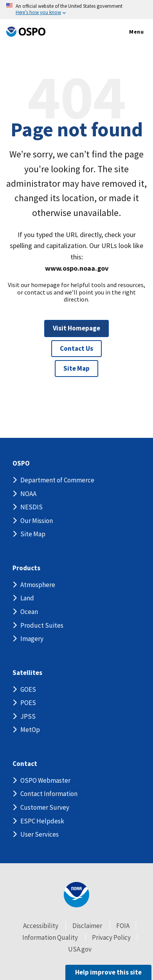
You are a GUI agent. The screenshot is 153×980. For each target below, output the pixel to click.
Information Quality (50, 937)
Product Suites (42, 625)
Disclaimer (87, 926)
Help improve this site (108, 972)
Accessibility (41, 926)
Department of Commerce (57, 480)
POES (28, 703)
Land (27, 598)
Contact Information (49, 794)
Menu (128, 32)
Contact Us (76, 348)
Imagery (32, 639)
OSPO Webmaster (45, 780)
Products (26, 568)
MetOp (30, 730)
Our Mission (37, 521)
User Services (40, 834)
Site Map (76, 368)
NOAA (28, 494)
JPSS (28, 716)
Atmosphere (38, 585)
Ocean (29, 612)
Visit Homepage (76, 328)
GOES (28, 689)
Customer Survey (45, 807)
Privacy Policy (111, 937)
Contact (25, 764)
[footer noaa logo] (76, 895)
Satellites (27, 673)
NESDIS (31, 507)
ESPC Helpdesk (42, 821)
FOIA (123, 926)
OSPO (21, 463)
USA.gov (80, 949)
